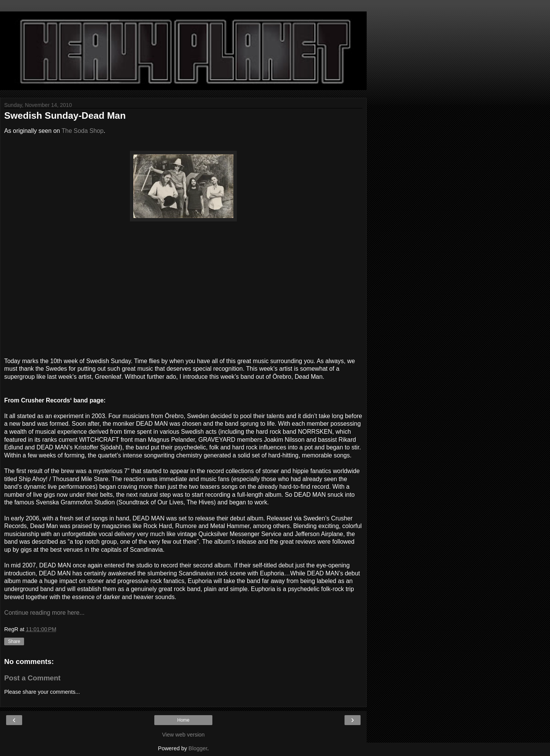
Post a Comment (32, 678)
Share (14, 641)
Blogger (198, 748)
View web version (183, 735)
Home (183, 720)
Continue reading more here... (44, 613)
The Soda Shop (82, 131)
